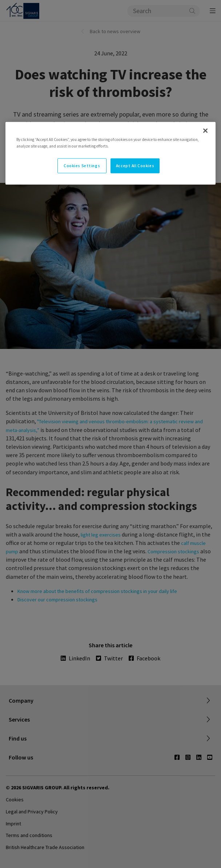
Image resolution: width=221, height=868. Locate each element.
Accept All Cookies (135, 165)
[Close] (205, 131)
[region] (110, 153)
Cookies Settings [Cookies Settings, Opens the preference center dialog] (82, 165)
